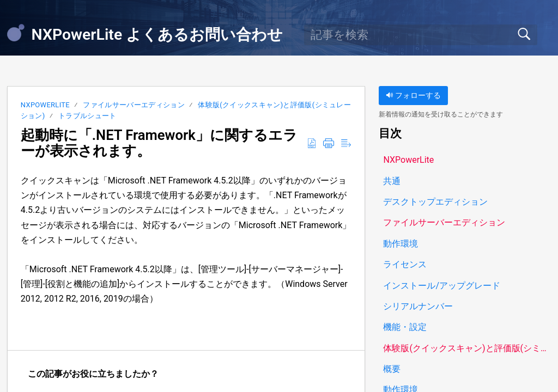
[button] (312, 144)
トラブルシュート (87, 116)
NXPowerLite (45, 105)
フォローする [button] (413, 96)
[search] (421, 35)
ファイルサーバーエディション (134, 105)
